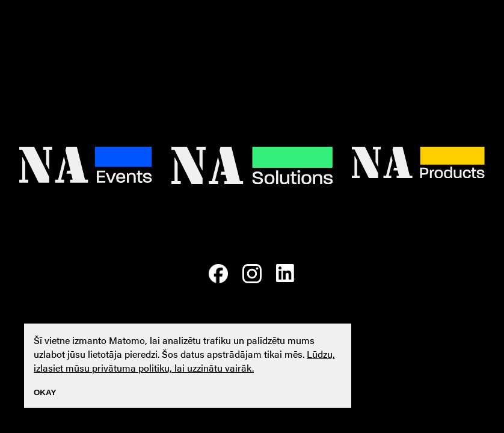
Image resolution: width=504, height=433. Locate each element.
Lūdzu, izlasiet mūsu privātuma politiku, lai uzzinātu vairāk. (184, 361)
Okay (45, 392)
